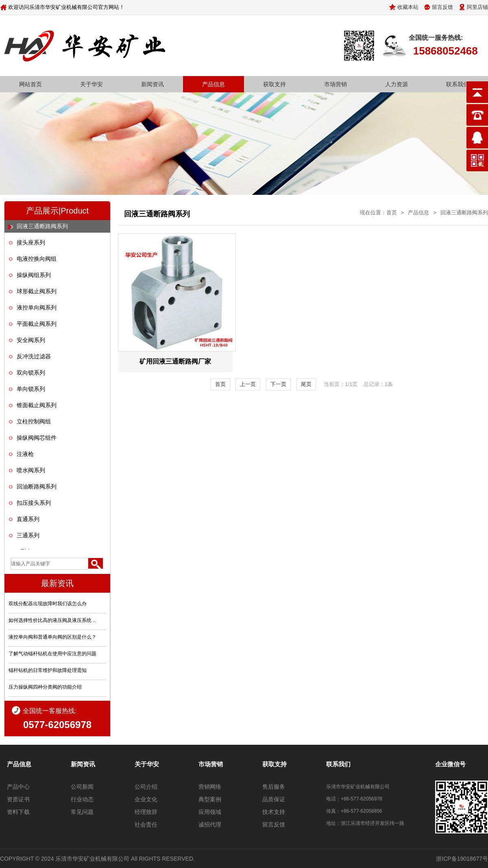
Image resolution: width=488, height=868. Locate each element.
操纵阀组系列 (34, 275)
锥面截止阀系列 (37, 405)
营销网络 (210, 787)
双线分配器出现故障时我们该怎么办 (48, 604)
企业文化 (146, 799)
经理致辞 (146, 812)
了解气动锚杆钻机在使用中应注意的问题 (52, 654)
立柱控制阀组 (34, 421)
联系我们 (457, 84)
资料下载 (18, 812)
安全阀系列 (31, 340)
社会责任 (146, 824)
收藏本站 (408, 7)
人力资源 (396, 84)
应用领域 (210, 812)
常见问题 (82, 812)
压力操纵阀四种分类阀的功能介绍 (45, 687)
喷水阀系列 (31, 470)
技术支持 (274, 812)
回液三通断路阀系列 (42, 226)
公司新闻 (82, 787)
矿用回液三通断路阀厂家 (175, 361)
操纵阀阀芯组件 (37, 438)
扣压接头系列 (34, 503)
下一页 (278, 384)
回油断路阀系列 (37, 486)
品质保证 (274, 799)
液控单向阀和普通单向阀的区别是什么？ (52, 637)
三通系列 (28, 535)
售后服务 (274, 787)
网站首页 (30, 84)
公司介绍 (146, 787)
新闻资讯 (152, 84)
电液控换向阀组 (37, 259)
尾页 (306, 384)
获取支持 (274, 84)
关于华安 (91, 84)
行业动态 (82, 799)
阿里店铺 (477, 7)
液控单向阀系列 (37, 308)
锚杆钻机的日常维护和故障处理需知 (48, 670)
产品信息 (213, 84)
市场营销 (335, 84)
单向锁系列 (31, 389)
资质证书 (18, 799)
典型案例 (210, 799)
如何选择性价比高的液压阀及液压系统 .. (52, 620)
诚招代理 (210, 824)
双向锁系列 (31, 373)
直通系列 (28, 519)
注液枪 (25, 454)
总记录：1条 (378, 384)
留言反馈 (442, 7)
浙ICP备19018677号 (462, 859)
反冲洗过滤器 (34, 356)
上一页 (248, 384)
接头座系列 (31, 242)
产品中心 (18, 787)
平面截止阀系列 (37, 324)
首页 (392, 213)
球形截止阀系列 (37, 291)
